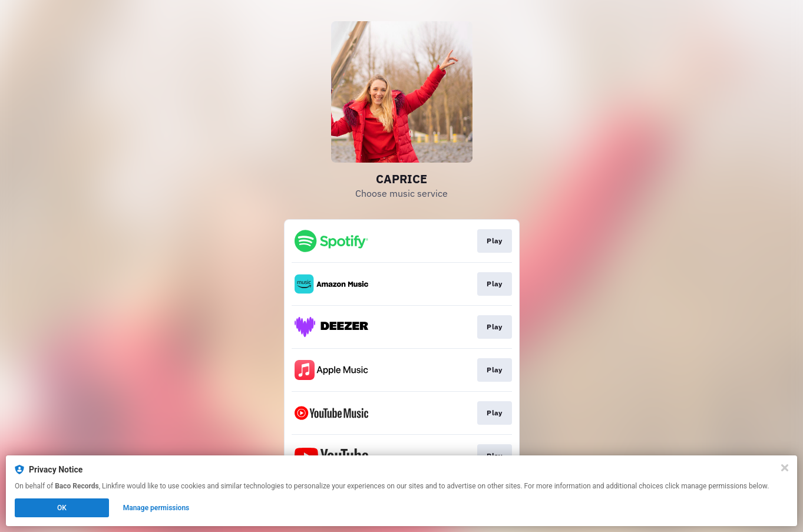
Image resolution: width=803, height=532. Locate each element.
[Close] (785, 468)
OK (62, 508)
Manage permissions (156, 508)
